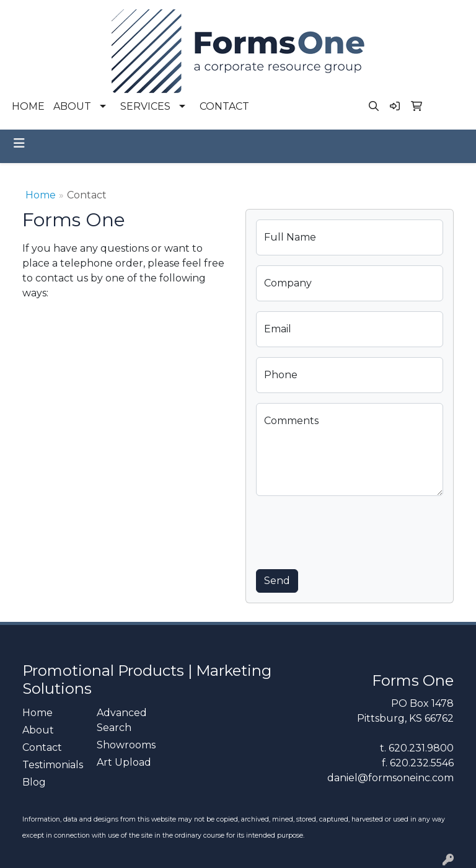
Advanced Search (122, 720)
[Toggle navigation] (19, 143)
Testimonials (52, 765)
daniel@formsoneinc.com (390, 778)
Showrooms (126, 745)
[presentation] (350, 530)
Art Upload (124, 762)
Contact (42, 747)
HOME (28, 106)
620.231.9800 (421, 748)
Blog (34, 782)
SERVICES (145, 106)
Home (41, 195)
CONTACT (224, 106)
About (38, 730)
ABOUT (72, 106)
